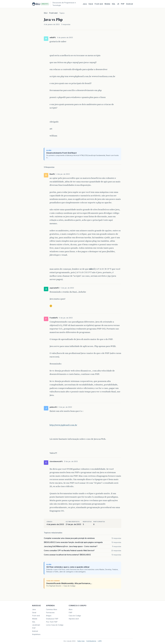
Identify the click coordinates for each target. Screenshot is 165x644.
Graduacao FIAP (52, 619)
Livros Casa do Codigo (55, 625)
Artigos (49, 616)
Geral (91, 4)
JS (118, 4)
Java (85, 4)
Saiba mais (81, 641)
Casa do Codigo (75, 616)
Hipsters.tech (74, 619)
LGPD (100, 641)
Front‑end (99, 4)
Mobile (107, 4)
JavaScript (36, 625)
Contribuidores (91, 641)
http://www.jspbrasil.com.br (63, 425)
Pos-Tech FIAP (52, 622)
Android (129, 4)
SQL (114, 4)
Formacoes (50, 613)
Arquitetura (36, 634)
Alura (71, 609)
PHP (123, 4)
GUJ (46, 13)
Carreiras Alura (52, 609)
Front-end (53, 13)
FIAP (70, 613)
